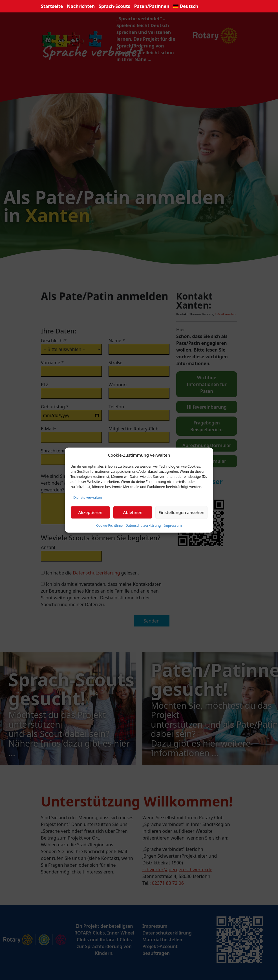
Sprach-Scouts (114, 6)
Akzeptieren (90, 512)
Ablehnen (133, 512)
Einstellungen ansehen (181, 512)
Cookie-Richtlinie (109, 525)
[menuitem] (186, 6)
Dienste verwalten (88, 497)
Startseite (52, 6)
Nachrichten (81, 6)
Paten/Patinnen (152, 6)
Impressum (173, 525)
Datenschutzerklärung (143, 525)
